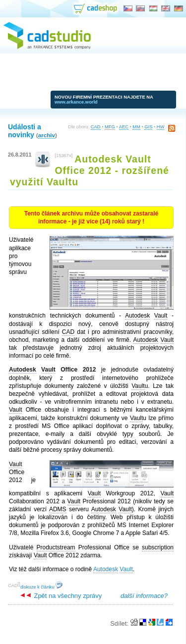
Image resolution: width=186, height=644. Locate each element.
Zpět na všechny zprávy (61, 596)
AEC (124, 127)
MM (136, 127)
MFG (110, 127)
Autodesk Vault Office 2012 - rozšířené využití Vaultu (90, 170)
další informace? (144, 596)
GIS (148, 127)
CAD (96, 127)
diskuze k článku (41, 587)
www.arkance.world (76, 102)
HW (161, 127)
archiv (47, 135)
